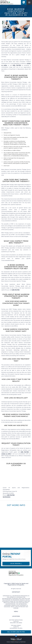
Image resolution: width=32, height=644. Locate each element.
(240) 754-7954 (17, 65)
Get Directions (7, 497)
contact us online (6, 454)
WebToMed (23, 642)
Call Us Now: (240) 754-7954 (16, 632)
